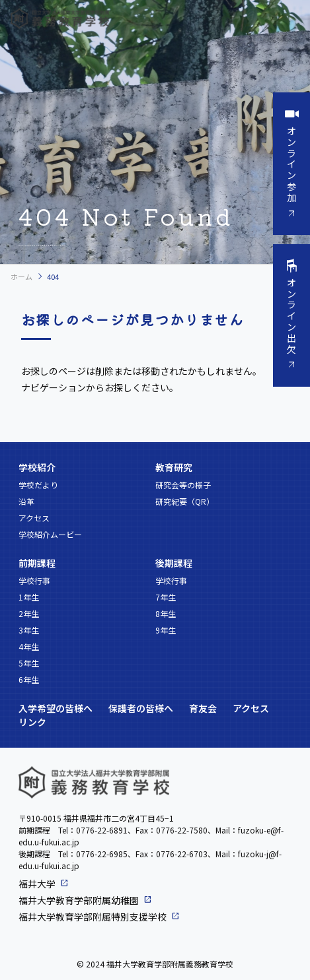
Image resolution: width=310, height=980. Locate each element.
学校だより (38, 485)
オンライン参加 (291, 164)
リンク (32, 722)
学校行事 (34, 580)
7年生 (166, 597)
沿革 (26, 501)
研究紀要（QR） (185, 501)
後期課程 (174, 563)
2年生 (29, 613)
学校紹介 (37, 467)
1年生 (29, 597)
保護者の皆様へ (141, 708)
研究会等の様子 (183, 485)
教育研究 (174, 467)
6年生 (29, 679)
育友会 (203, 708)
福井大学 (37, 884)
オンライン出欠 (291, 316)
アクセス (34, 518)
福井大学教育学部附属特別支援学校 (93, 917)
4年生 (29, 646)
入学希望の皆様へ (56, 708)
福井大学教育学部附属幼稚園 (79, 900)
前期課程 (37, 563)
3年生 (29, 630)
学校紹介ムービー (50, 534)
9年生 (166, 630)
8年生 (166, 613)
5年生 (29, 663)
